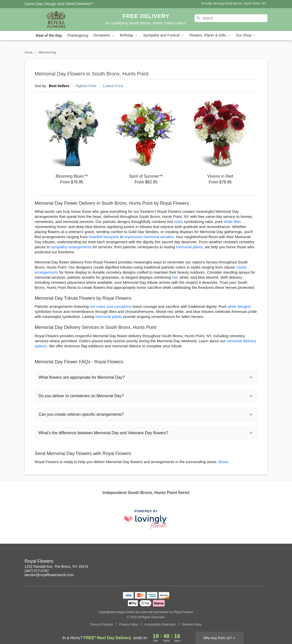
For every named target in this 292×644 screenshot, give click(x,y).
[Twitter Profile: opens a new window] (264, 562)
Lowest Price (113, 86)
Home (28, 52)
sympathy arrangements (71, 247)
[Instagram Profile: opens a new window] (219, 562)
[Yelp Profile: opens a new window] (253, 562)
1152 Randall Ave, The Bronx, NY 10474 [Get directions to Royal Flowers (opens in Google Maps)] (56, 566)
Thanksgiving (78, 35)
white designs (239, 306)
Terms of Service (101, 624)
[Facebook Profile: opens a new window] (231, 562)
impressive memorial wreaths (149, 237)
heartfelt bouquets (104, 237)
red (175, 277)
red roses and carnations (111, 306)
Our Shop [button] (246, 35)
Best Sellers (59, 86)
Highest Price (86, 86)
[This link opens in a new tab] (146, 519)
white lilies (232, 222)
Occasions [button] (104, 35)
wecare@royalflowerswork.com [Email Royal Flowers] (49, 575)
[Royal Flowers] (61, 20)
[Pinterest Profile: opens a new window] (242, 562)
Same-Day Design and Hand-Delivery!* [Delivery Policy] (59, 4)
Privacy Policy (129, 624)
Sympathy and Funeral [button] (164, 35)
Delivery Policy (192, 624)
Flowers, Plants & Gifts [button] (210, 35)
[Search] (231, 18)
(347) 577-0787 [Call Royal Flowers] (37, 571)
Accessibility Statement (160, 624)
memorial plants (190, 247)
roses (178, 222)
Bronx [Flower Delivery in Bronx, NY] (223, 462)
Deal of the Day (49, 35)
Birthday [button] (129, 35)
